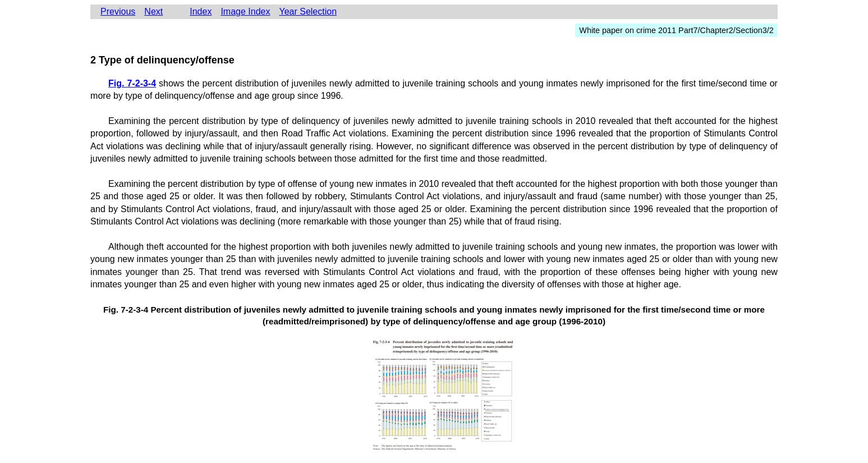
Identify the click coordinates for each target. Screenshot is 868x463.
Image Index (245, 12)
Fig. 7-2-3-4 (132, 83)
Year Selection (308, 12)
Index (201, 12)
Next (153, 12)
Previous (118, 12)
